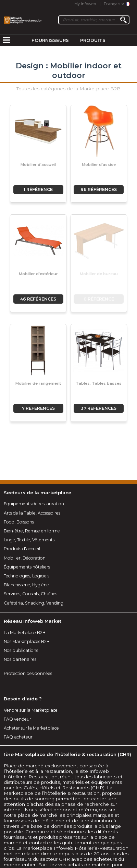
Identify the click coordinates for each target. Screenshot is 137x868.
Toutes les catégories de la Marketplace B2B (68, 89)
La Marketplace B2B (25, 633)
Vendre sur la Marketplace (31, 710)
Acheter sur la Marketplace (31, 728)
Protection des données (28, 673)
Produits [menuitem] (93, 40)
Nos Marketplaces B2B (27, 641)
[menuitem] (7, 41)
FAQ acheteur (18, 737)
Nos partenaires (20, 659)
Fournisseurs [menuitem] (50, 40)
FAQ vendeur (17, 719)
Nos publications (21, 650)
